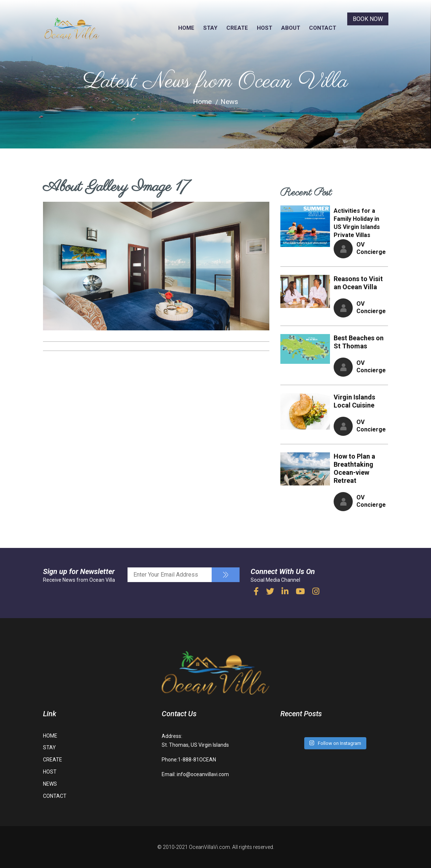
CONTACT (323, 28)
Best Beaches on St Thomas (359, 342)
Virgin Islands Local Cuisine (354, 401)
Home (202, 102)
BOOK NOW (368, 19)
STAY (210, 28)
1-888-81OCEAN (197, 760)
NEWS (50, 784)
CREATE (237, 28)
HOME (186, 28)
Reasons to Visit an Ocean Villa (358, 283)
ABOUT (291, 28)
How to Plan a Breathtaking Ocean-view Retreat (354, 468)
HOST (265, 28)
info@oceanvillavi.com (203, 774)
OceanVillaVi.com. (210, 847)
